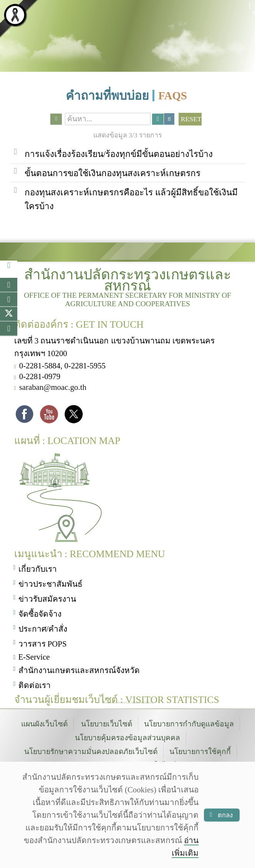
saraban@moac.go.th (53, 385)
